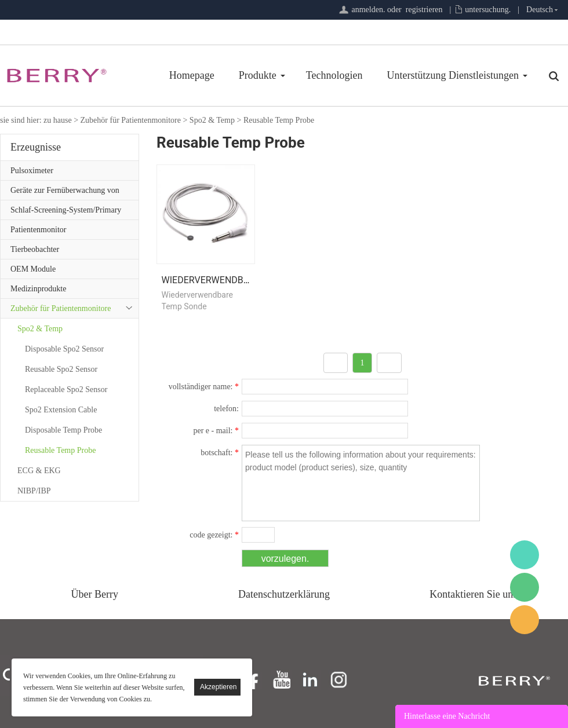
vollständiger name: (204, 387)
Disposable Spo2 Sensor (64, 349)
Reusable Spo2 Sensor (61, 369)
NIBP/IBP (34, 491)
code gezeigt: (214, 535)
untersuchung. (488, 10)
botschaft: (220, 453)
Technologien (334, 75)
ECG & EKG (39, 471)
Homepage (192, 75)
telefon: (226, 409)
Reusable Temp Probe (279, 120)
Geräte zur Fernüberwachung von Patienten (65, 193)
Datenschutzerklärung (284, 594)
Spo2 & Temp (212, 120)
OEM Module (33, 269)
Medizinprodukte (38, 289)
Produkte (258, 75)
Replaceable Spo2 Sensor (66, 389)
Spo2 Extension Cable (61, 410)
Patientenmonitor (38, 230)
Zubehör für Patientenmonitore (131, 120)
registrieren (424, 10)
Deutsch (540, 10)
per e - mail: (216, 431)
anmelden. (368, 10)
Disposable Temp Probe (63, 430)
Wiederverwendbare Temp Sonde (241, 280)
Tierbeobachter (35, 249)
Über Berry (95, 594)
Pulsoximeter (32, 171)
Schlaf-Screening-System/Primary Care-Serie (66, 213)
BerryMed (525, 555)
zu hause (58, 120)
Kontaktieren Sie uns (473, 594)
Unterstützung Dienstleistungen (453, 75)
